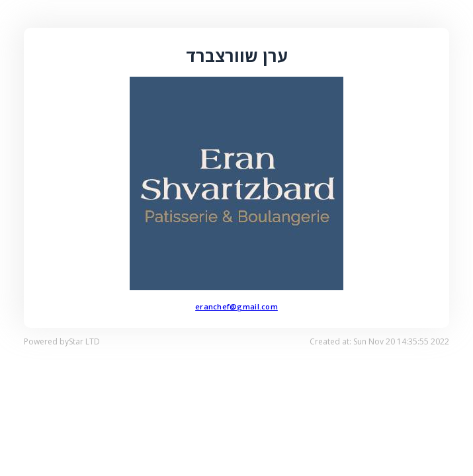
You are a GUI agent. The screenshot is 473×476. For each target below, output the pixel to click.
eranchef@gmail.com (236, 306)
